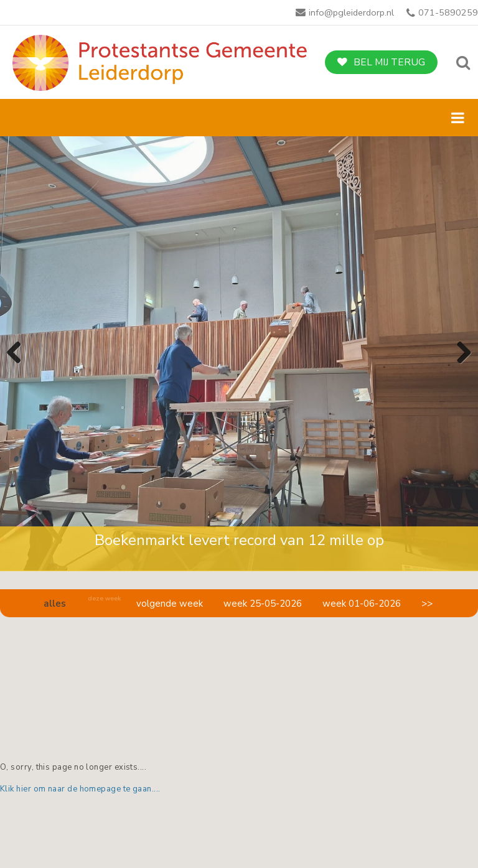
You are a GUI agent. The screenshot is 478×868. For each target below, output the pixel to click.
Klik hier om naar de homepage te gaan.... (80, 789)
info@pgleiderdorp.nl (351, 12)
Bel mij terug (389, 62)
